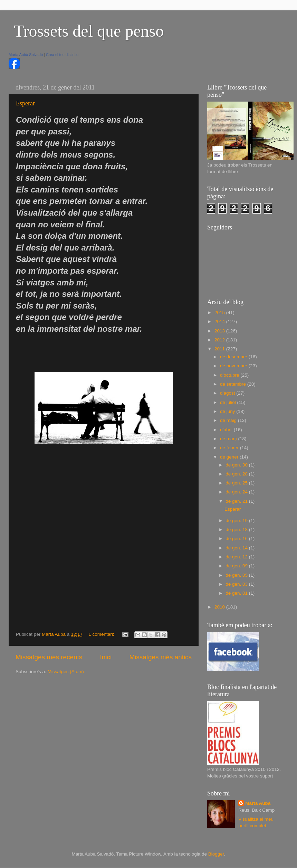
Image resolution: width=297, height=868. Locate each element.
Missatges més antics (160, 657)
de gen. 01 (237, 593)
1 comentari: (102, 634)
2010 (220, 607)
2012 (220, 340)
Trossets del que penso (89, 31)
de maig (229, 420)
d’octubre (230, 375)
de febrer (230, 448)
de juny (228, 411)
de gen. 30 (237, 465)
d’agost (228, 393)
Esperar (25, 103)
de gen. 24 (237, 492)
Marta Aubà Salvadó (26, 55)
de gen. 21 (237, 501)
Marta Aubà (258, 803)
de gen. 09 (237, 566)
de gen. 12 (237, 557)
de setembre (234, 384)
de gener (230, 457)
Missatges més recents (49, 657)
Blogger (216, 854)
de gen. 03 (237, 584)
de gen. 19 (237, 521)
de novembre (234, 366)
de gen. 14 (237, 548)
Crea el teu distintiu (62, 55)
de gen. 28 (237, 474)
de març (229, 439)
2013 (220, 331)
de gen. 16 (237, 539)
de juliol (229, 402)
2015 (220, 313)
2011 (220, 349)
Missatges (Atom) (66, 672)
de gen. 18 (237, 530)
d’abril (227, 430)
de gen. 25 (237, 483)
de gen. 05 (237, 575)
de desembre (234, 357)
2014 (220, 322)
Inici (106, 657)
